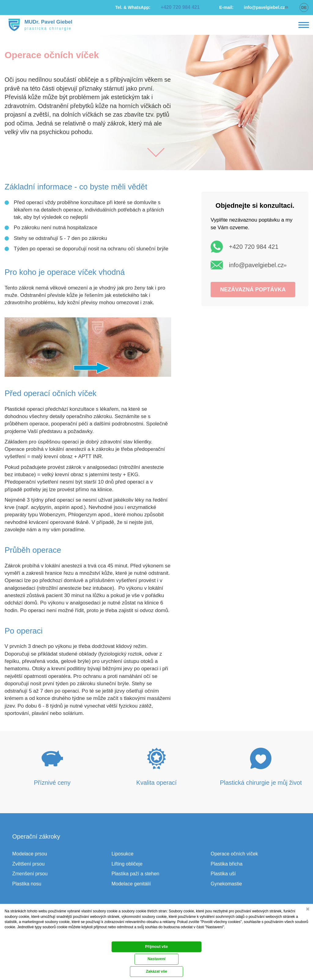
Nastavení (156, 973)
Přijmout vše (156, 961)
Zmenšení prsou (30, 874)
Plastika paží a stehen (136, 874)
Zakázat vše (157, 949)
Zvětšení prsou (28, 864)
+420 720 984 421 (254, 247)
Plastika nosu (27, 884)
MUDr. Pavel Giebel (44, 22)
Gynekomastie (226, 884)
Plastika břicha (226, 864)
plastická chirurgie (44, 28)
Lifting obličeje (127, 864)
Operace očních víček (234, 854)
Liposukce (123, 854)
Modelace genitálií (131, 884)
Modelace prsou (30, 854)
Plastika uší (223, 874)
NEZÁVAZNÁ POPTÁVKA (253, 290)
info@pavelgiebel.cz (258, 265)
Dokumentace (14, 936)
